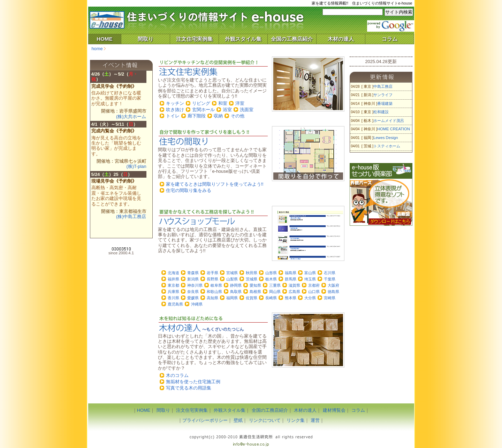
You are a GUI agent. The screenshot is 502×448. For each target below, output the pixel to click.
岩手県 (212, 273)
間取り (146, 39)
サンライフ (383, 95)
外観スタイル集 (243, 39)
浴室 (227, 110)
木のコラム (177, 375)
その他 (238, 116)
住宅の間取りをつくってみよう (213, 137)
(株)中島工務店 (131, 217)
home (97, 49)
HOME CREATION (394, 129)
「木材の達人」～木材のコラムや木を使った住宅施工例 (213, 324)
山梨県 (232, 279)
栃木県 (271, 279)
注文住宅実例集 (194, 39)
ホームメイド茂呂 (389, 121)
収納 (218, 116)
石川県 (330, 273)
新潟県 (193, 279)
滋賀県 (294, 285)
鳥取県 (236, 292)
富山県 (310, 273)
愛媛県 (193, 298)
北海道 (173, 273)
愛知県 (255, 285)
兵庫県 (173, 292)
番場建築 (385, 103)
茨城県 (252, 279)
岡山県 (275, 292)
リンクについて (265, 420)
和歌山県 (214, 292)
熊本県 (291, 298)
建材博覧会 (334, 410)
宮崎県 (330, 298)
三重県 (275, 285)
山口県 (314, 292)
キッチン (175, 103)
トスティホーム (387, 146)
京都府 (314, 285)
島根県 (255, 292)
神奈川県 (195, 285)
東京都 (173, 285)
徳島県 (333, 292)
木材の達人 (341, 39)
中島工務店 (383, 86)
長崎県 (271, 298)
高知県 (212, 298)
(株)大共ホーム (131, 117)
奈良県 (193, 292)
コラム (390, 39)
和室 (223, 103)
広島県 (294, 292)
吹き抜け (175, 110)
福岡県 (232, 298)
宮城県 (232, 273)
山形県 (271, 273)
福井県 (173, 279)
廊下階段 (197, 116)
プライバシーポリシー (205, 420)
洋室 (240, 103)
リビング (201, 103)
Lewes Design (386, 138)
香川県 (173, 298)
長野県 (212, 279)
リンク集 (296, 420)
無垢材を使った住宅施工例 (193, 382)
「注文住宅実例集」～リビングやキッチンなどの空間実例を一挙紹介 (213, 68)
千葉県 (330, 279)
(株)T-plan (136, 166)
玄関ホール (203, 110)
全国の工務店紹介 (292, 39)
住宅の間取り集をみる (189, 190)
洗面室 (247, 110)
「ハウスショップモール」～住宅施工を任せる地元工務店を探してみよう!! (213, 217)
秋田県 (252, 273)
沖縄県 (197, 304)
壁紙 (238, 420)
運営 (315, 420)
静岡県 (236, 285)
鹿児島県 (175, 304)
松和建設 (381, 112)
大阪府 (333, 285)
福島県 (291, 273)
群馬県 (291, 279)
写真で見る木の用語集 (189, 388)
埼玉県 (310, 279)
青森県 (193, 273)
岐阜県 (216, 285)
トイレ (173, 116)
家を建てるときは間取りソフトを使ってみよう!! (215, 184)
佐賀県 (252, 298)
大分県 (310, 298)
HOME (105, 39)
